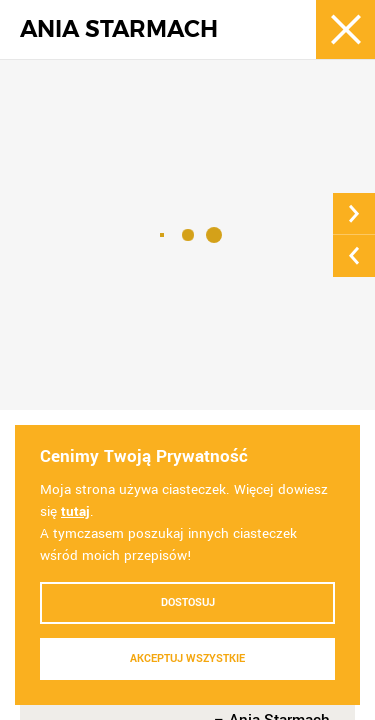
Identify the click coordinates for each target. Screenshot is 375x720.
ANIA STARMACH (119, 29)
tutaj (75, 511)
